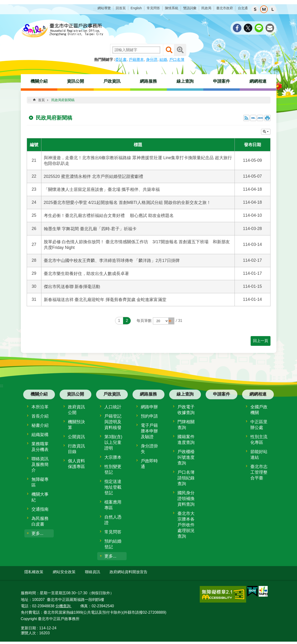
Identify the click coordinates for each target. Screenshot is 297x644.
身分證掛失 (149, 449)
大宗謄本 (113, 457)
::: (95, 9)
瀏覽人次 (28, 631)
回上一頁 (261, 341)
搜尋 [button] (169, 50)
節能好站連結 (259, 455)
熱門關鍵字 (104, 60)
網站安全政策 (64, 572)
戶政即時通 (149, 464)
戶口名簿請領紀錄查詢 (186, 478)
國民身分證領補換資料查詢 (186, 499)
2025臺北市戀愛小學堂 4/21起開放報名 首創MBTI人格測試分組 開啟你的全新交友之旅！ (127, 203)
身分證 (152, 60)
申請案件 (222, 81)
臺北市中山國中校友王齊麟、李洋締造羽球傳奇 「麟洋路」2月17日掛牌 (112, 261)
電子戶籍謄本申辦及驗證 (149, 431)
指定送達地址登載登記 (113, 487)
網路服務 (148, 81)
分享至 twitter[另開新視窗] (248, 28)
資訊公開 (75, 81)
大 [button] (273, 9)
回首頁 (121, 8)
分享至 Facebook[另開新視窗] (237, 28)
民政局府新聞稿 (63, 100)
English (136, 8)
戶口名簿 (177, 60)
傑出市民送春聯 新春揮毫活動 (72, 287)
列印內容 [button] (267, 118)
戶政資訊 (112, 81)
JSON (260, 118)
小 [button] (255, 9)
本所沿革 (40, 407)
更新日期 (28, 626)
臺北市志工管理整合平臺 (259, 472)
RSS (246, 118)
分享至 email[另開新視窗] (270, 28)
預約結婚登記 (113, 544)
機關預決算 (76, 425)
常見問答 (153, 8)
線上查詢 (185, 81)
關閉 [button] (266, 132)
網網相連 (258, 81)
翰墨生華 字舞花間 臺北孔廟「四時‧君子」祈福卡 (90, 229)
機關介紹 (39, 81)
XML (253, 118)
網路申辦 (149, 407)
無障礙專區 (40, 482)
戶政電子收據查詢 (186, 410)
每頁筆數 (144, 321)
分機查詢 (63, 604)
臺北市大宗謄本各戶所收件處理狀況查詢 (186, 525)
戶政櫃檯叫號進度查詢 (186, 457)
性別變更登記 (113, 469)
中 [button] (264, 9)
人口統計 (113, 407)
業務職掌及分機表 (40, 447)
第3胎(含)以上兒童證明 (113, 442)
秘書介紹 (40, 425)
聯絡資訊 (93, 572)
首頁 (41, 100)
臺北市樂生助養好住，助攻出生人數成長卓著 (86, 274)
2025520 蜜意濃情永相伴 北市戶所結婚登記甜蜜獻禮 (93, 176)
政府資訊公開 (76, 410)
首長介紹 (40, 416)
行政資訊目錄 (76, 449)
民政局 (206, 8)
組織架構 (40, 435)
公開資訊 (76, 437)
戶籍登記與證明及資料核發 (113, 422)
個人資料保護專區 (76, 464)
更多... (38, 533)
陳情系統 (172, 8)
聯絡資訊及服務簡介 (40, 464)
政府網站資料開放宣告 (129, 572)
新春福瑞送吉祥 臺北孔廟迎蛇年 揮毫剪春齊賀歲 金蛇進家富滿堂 (105, 300)
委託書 (121, 60)
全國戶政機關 (259, 410)
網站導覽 (104, 8)
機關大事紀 (40, 497)
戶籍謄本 (136, 60)
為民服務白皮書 (40, 521)
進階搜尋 (180, 50)
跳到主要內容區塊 (2, 2)
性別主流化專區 (259, 440)
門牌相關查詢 (186, 425)
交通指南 (40, 509)
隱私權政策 (34, 572)
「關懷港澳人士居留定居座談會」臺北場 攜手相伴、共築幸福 (102, 189)
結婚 (163, 60)
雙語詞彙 (190, 8)
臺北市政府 (225, 8)
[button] (171, 321)
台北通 (243, 8)
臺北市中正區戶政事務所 (62, 31)
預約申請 (149, 416)
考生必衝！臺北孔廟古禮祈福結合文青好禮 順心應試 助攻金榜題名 (109, 216)
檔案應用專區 (113, 505)
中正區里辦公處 (259, 425)
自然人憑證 (113, 520)
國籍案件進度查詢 (186, 440)
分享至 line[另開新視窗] (259, 28)
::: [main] (29, 100)
